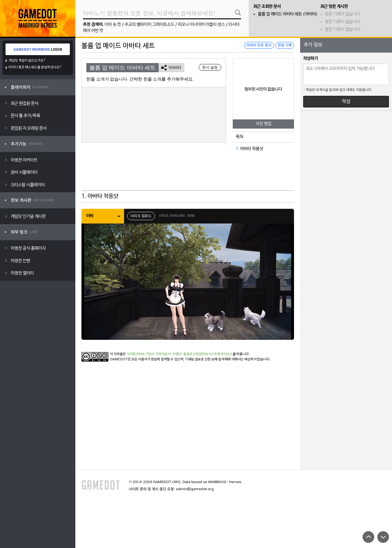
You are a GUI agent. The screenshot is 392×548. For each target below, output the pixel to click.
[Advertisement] (188, 175)
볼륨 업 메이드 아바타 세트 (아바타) (288, 14)
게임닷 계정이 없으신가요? (27, 61)
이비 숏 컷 (113, 25)
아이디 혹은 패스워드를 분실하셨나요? (35, 67)
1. (237, 149)
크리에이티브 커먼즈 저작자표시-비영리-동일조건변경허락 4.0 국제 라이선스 (180, 354)
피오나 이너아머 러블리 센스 (201, 25)
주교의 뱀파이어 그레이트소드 (149, 25)
